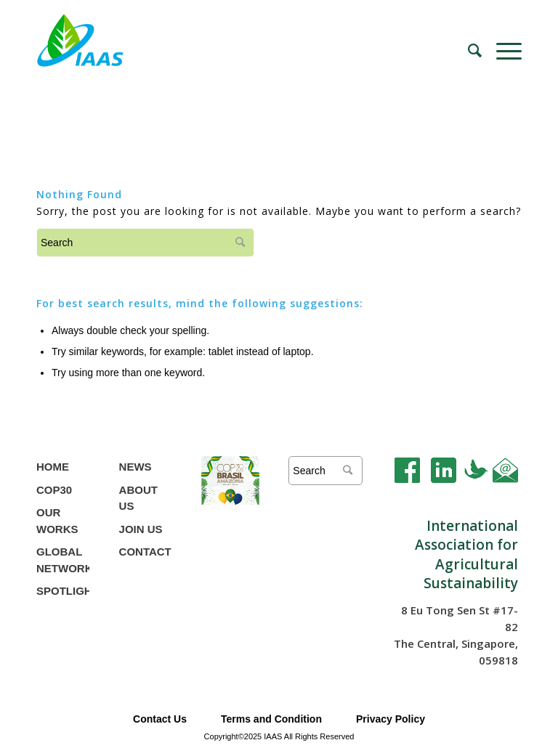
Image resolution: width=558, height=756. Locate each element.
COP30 (54, 490)
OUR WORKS (57, 521)
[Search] (468, 51)
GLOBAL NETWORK (63, 560)
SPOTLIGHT (63, 591)
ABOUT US (138, 498)
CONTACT (145, 552)
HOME (53, 467)
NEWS (136, 467)
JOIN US (141, 529)
